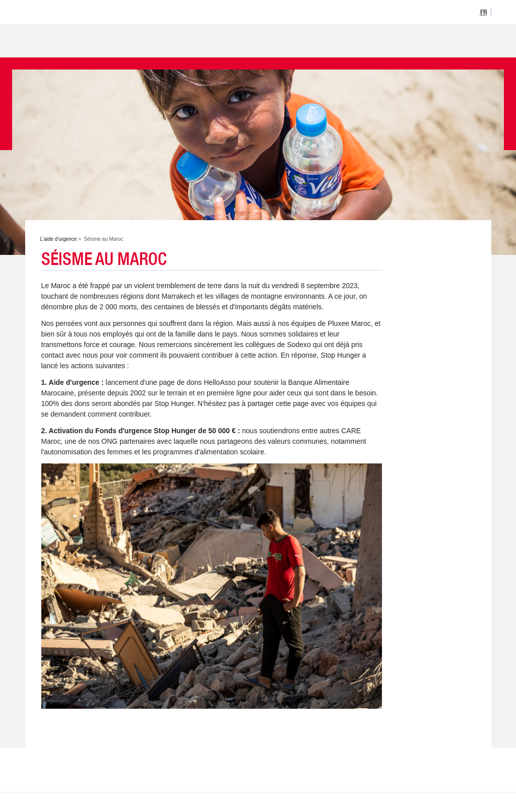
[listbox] (484, 11)
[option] (484, 12)
